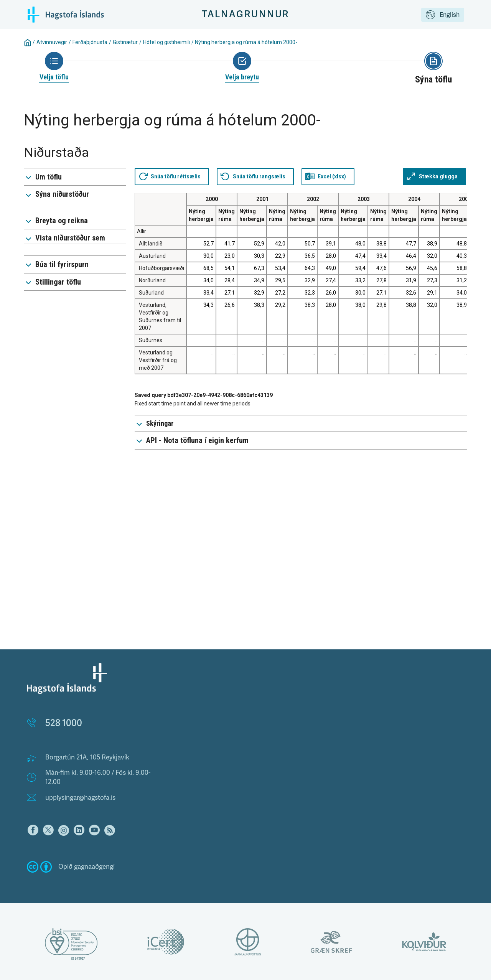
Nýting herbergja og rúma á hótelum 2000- (246, 42)
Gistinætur (125, 42)
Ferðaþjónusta (90, 42)
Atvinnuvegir (52, 42)
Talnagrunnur (246, 14)
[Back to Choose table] (54, 67)
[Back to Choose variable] (242, 67)
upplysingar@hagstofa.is (80, 798)
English (443, 15)
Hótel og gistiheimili (166, 42)
